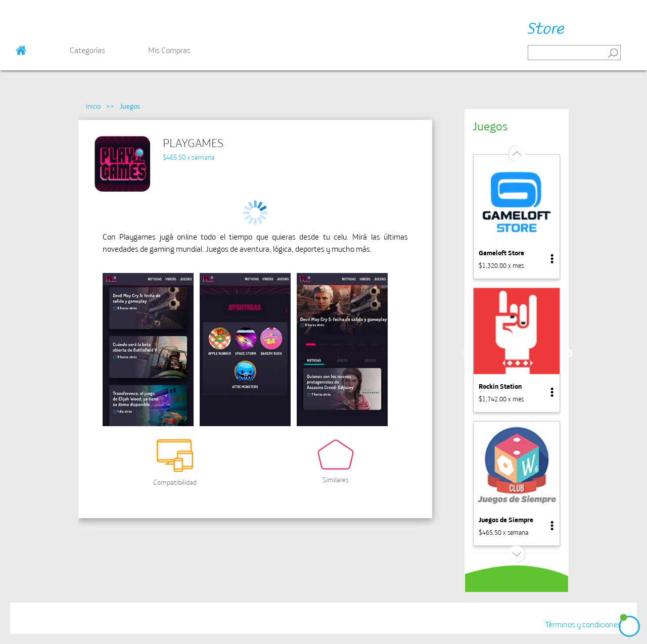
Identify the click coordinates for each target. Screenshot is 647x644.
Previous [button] (465, 354)
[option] (517, 217)
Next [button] (568, 354)
